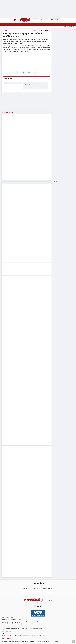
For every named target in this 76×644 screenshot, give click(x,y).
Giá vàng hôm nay (36, 589)
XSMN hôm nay (25, 592)
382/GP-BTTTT (16, 622)
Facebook (17, 75)
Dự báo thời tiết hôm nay (49, 589)
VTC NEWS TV (7, 31)
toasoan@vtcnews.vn (20, 624)
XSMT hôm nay (49, 592)
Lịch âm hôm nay (25, 589)
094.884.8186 (9, 638)
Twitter (23, 75)
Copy (35, 75)
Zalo (29, 75)
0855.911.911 (9, 624)
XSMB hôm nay (36, 592)
